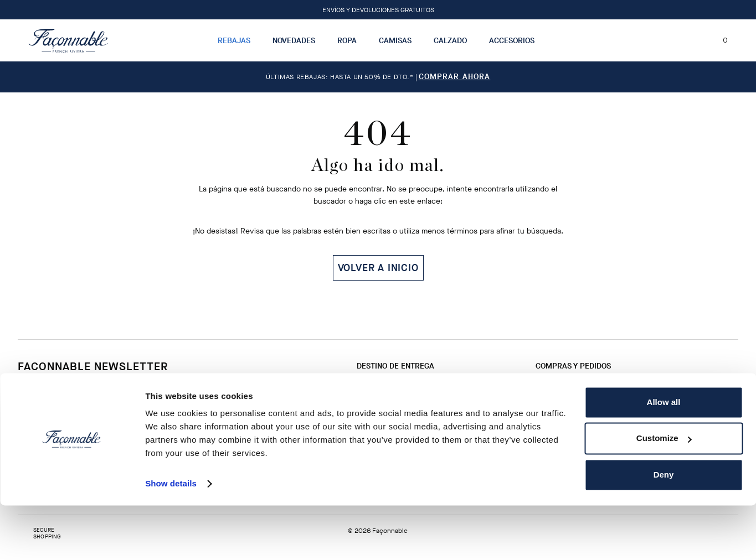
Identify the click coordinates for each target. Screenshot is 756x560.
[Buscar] (656, 40)
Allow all (664, 457)
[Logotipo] (68, 40)
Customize (664, 493)
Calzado (450, 41)
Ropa (347, 41)
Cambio (410, 386)
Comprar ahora (455, 77)
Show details (171, 538)
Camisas (395, 41)
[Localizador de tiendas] (676, 40)
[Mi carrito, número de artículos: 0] (719, 40)
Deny (664, 529)
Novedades (294, 41)
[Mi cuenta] (696, 40)
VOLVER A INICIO (378, 268)
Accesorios (512, 41)
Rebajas (234, 41)
